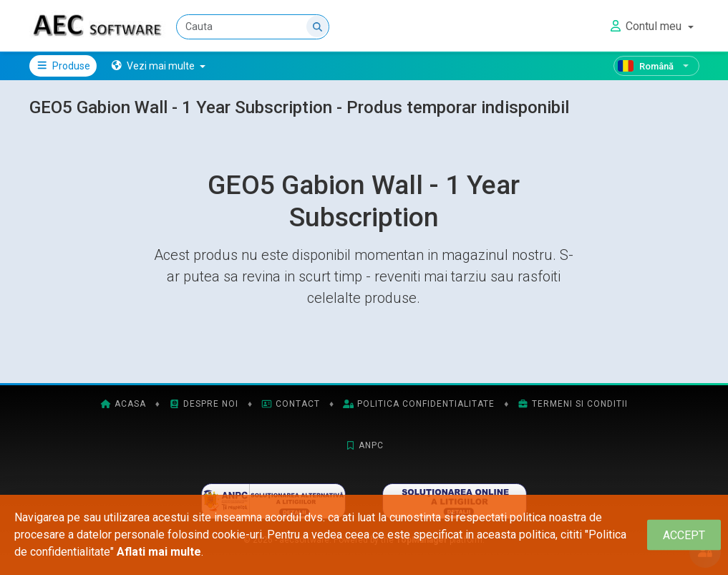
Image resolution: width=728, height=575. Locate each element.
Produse (63, 66)
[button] (158, 66)
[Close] (684, 535)
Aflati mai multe (159, 552)
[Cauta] (253, 27)
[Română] (656, 66)
